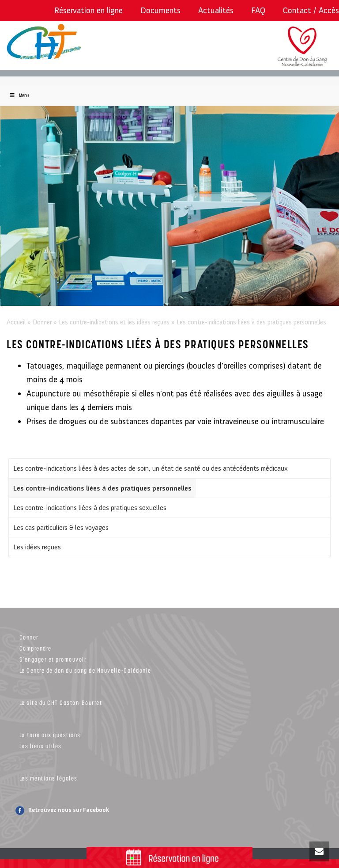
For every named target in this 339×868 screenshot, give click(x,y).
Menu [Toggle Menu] (19, 95)
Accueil (16, 322)
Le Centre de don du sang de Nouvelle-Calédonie (85, 670)
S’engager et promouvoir (53, 659)
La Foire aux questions (50, 735)
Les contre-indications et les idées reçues (114, 322)
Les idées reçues (37, 547)
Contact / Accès (311, 10)
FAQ (258, 10)
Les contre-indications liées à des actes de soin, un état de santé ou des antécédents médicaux (151, 468)
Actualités (216, 10)
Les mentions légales (49, 778)
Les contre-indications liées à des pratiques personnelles (102, 488)
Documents (160, 10)
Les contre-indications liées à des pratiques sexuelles (90, 508)
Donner (42, 322)
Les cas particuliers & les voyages (61, 527)
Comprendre (36, 648)
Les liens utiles (41, 746)
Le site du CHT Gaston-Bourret (61, 702)
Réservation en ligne (89, 10)
